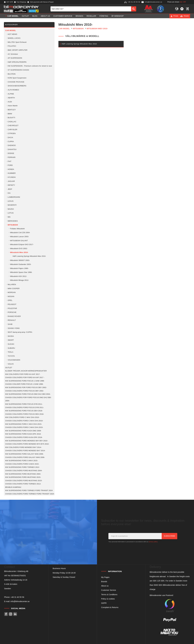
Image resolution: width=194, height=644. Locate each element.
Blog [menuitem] (35, 16)
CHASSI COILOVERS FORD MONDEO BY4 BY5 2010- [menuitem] (27, 444)
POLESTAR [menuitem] (12, 308)
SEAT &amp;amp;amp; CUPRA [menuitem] (20, 332)
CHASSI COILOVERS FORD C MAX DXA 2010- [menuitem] (24, 421)
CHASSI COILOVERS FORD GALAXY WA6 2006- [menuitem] (25, 457)
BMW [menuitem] (10, 114)
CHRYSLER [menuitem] (12, 130)
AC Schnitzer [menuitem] (13, 54)
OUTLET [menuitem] (25, 16)
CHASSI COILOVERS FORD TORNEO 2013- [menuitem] (23, 484)
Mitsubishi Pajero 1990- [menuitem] (19, 268)
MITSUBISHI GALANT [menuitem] (19, 241)
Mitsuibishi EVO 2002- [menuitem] (19, 248)
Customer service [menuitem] (63, 16)
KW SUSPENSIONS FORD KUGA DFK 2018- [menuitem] (23, 434)
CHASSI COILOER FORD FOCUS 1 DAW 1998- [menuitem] (24, 384)
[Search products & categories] (91, 9)
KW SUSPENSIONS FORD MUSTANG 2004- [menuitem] (23, 474)
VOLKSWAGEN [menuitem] (14, 360)
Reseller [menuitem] (91, 16)
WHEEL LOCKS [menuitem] (14, 38)
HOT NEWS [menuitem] (12, 34)
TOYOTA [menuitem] (11, 356)
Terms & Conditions (109, 595)
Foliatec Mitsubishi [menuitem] (17, 229)
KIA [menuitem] (9, 193)
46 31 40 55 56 (18, 597)
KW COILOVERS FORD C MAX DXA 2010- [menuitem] (22, 417)
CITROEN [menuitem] (12, 133)
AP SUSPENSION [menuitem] (15, 58)
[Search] (134, 9)
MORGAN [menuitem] (12, 292)
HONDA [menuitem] (11, 169)
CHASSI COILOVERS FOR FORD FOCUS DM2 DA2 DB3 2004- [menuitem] (28, 399)
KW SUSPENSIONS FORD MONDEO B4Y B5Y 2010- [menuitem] (26, 441)
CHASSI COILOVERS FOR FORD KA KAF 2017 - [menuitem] (25, 377)
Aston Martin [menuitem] (13, 106)
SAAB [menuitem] (10, 324)
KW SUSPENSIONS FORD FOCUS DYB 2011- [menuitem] (24, 404)
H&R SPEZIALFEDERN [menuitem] (17, 62)
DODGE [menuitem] (11, 153)
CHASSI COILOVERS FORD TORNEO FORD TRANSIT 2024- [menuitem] (30, 494)
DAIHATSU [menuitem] (12, 149)
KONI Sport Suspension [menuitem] (17, 78)
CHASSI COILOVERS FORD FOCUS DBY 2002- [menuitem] (24, 391)
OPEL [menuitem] (10, 300)
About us (105, 586)
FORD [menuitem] (10, 165)
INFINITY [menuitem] (11, 185)
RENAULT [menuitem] (12, 320)
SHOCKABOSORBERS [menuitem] (17, 86)
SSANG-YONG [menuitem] (14, 328)
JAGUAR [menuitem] (11, 181)
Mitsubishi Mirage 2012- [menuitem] (19, 280)
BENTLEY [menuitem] (12, 110)
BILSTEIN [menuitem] (12, 74)
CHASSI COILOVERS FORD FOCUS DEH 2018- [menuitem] (25, 414)
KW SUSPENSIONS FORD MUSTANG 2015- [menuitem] (23, 477)
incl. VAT (183, 2)
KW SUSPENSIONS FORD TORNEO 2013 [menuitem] (22, 467)
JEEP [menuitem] (10, 189)
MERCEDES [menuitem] (13, 221)
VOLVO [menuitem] (11, 364)
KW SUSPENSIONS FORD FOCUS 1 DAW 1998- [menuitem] (25, 381)
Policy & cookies (108, 599)
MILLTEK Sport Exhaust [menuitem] (17, 42)
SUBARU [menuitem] (11, 348)
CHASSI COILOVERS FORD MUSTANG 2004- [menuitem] (24, 471)
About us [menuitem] (45, 16)
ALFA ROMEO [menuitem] (13, 90)
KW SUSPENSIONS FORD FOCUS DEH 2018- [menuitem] (24, 411)
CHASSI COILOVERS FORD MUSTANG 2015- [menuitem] (24, 481)
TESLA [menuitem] (10, 352)
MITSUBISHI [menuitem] (13, 225)
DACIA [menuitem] (10, 137)
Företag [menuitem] (104, 16)
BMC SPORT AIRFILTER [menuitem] (18, 50)
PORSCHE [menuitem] (12, 312)
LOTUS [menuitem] (11, 213)
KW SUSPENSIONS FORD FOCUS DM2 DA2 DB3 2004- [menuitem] (28, 394)
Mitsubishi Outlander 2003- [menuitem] (21, 264)
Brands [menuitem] (79, 16)
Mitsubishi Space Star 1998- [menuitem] (21, 272)
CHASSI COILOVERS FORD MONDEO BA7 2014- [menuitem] (25, 451)
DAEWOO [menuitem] (12, 145)
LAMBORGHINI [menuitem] (14, 197)
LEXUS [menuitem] (11, 201)
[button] (182, 9)
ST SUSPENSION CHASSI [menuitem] (18, 70)
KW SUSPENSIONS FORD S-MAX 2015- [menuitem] (22, 461)
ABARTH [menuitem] (11, 98)
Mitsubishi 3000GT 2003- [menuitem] (20, 260)
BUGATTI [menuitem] (11, 118)
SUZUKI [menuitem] (11, 344)
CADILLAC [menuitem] (12, 122)
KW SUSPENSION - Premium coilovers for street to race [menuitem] (30, 66)
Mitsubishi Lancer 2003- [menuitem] (19, 237)
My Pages (105, 577)
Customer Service (109, 590)
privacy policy (153, 542)
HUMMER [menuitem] (12, 173)
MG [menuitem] (9, 217)
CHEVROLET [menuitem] (13, 126)
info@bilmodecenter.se (20, 601)
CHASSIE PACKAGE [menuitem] (16, 82)
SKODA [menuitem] (11, 336)
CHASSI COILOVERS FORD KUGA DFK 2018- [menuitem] (24, 437)
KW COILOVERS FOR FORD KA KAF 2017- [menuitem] (23, 374)
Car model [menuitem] (13, 16)
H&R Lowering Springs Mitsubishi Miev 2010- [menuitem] (29, 256)
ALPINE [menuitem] (11, 94)
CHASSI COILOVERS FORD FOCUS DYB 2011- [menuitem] (25, 407)
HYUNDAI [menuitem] (12, 177)
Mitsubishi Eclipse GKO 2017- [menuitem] (22, 244)
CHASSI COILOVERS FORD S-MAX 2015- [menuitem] (22, 464)
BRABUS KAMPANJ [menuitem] (13, 487)
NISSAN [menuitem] (11, 296)
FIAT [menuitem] (9, 161)
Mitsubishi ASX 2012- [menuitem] (19, 276)
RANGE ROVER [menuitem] (14, 316)
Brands (104, 582)
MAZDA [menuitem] (11, 209)
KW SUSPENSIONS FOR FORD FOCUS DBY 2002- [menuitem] (26, 387)
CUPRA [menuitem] (11, 141)
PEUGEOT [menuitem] (12, 304)
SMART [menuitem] (11, 340)
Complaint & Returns (110, 607)
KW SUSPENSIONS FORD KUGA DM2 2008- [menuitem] (23, 431)
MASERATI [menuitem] (12, 205)
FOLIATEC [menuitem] (12, 46)
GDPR (104, 603)
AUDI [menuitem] (10, 102)
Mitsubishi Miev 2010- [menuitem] (19, 252)
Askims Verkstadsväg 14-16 (16, 580)
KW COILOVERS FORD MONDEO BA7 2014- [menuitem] (23, 447)
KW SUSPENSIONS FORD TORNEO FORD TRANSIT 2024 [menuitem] (29, 490)
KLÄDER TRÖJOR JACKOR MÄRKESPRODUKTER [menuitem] (26, 371)
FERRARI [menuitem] (12, 157)
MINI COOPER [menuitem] (14, 288)
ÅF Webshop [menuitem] (118, 16)
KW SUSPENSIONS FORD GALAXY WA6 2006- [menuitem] (24, 454)
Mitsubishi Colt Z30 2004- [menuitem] (20, 233)
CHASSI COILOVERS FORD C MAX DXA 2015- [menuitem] (24, 427)
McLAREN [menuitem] (12, 284)
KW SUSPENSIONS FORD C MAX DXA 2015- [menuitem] (24, 424)
